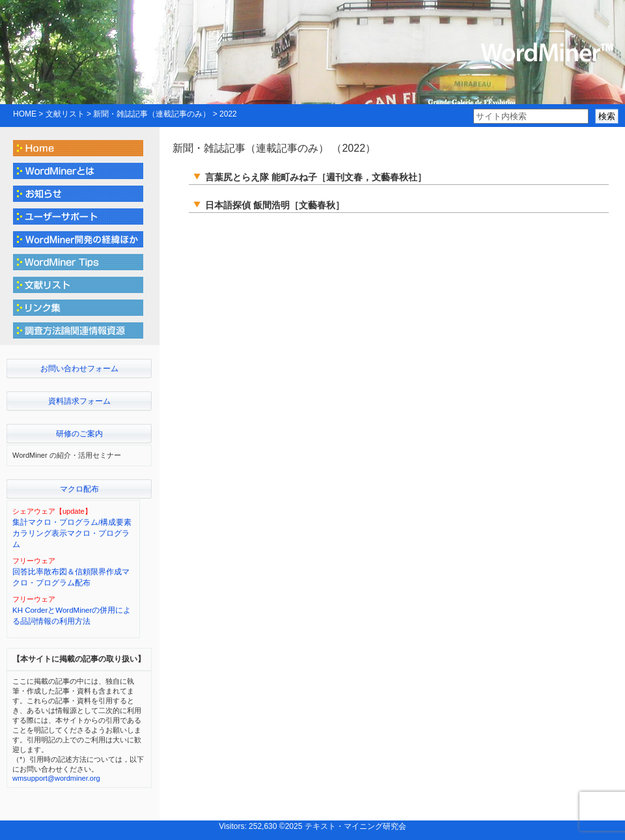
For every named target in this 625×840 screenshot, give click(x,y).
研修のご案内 (79, 434)
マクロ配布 (79, 489)
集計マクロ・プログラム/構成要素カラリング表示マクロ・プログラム (72, 534)
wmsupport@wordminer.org (56, 778)
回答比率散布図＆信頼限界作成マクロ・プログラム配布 (71, 577)
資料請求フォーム (79, 401)
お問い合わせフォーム (79, 369)
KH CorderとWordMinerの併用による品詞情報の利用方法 (72, 616)
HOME (25, 114)
